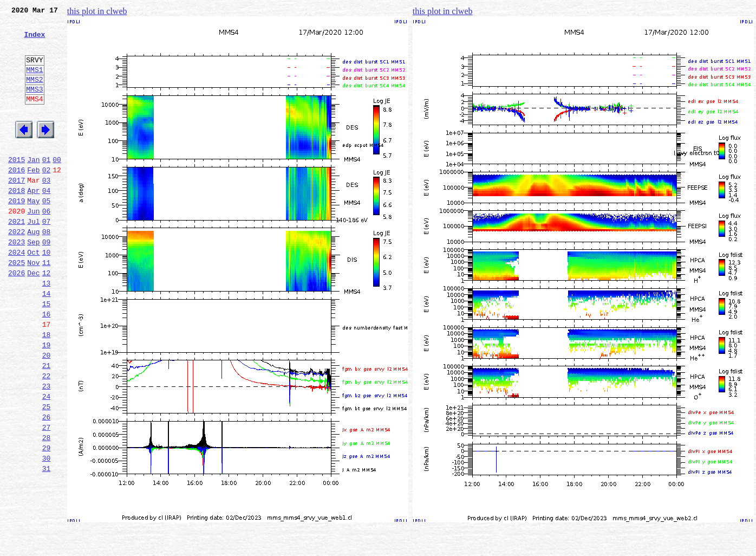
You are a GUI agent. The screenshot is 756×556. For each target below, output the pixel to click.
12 (47, 316)
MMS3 (34, 105)
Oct (33, 293)
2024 (17, 293)
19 (47, 400)
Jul (33, 257)
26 (47, 483)
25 (47, 471)
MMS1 (34, 82)
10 (47, 293)
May (33, 233)
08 (47, 269)
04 (47, 221)
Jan (33, 185)
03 (47, 209)
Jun (33, 245)
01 (47, 185)
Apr (33, 221)
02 (47, 197)
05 (47, 233)
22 (47, 436)
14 (47, 340)
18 (47, 388)
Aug (33, 269)
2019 (17, 233)
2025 (17, 305)
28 (47, 507)
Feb (33, 197)
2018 (17, 221)
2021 (17, 257)
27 (47, 495)
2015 (17, 185)
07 (47, 257)
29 (47, 519)
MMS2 (34, 94)
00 (57, 185)
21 (47, 424)
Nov (33, 305)
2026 (17, 316)
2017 (17, 209)
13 (47, 328)
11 (47, 305)
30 (47, 531)
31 (47, 543)
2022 (17, 269)
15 (47, 352)
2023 (17, 281)
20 (47, 412)
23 (47, 448)
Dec (33, 316)
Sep (33, 281)
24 (47, 460)
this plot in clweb (97, 11)
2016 (17, 197)
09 (47, 281)
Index (34, 41)
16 (47, 364)
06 (47, 245)
